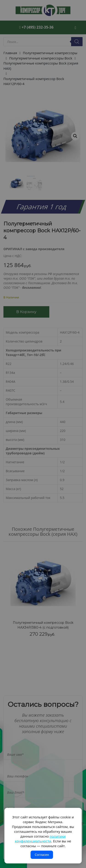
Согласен (42, 855)
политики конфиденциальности (40, 839)
